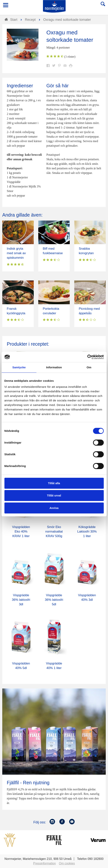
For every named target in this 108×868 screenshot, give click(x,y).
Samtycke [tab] (19, 367)
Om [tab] (89, 367)
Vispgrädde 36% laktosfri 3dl (21, 600)
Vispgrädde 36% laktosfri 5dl (54, 600)
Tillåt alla (54, 483)
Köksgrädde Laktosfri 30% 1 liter (87, 532)
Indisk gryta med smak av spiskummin (16, 253)
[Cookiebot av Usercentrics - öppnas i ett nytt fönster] (87, 357)
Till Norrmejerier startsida (54, 6)
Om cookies (67, 863)
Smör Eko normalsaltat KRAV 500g (54, 532)
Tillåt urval (54, 495)
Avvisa (54, 508)
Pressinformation (44, 863)
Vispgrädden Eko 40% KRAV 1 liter (21, 532)
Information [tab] (54, 367)
